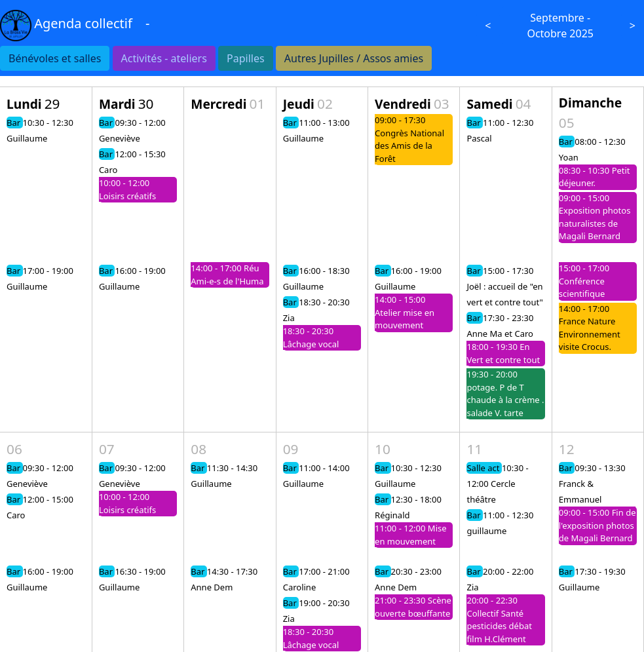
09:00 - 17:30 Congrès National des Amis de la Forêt (409, 139)
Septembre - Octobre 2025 (560, 26)
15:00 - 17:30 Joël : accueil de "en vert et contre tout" (504, 286)
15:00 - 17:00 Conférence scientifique (584, 281)
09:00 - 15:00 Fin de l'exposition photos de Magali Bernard (597, 525)
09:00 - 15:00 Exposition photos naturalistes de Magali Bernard (595, 217)
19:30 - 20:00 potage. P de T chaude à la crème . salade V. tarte (505, 393)
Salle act (484, 468)
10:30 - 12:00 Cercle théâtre (497, 484)
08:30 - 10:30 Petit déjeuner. (595, 177)
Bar (15, 123)
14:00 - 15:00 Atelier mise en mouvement (405, 312)
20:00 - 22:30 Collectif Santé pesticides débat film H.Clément (499, 620)
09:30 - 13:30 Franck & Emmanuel (592, 484)
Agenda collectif (83, 23)
